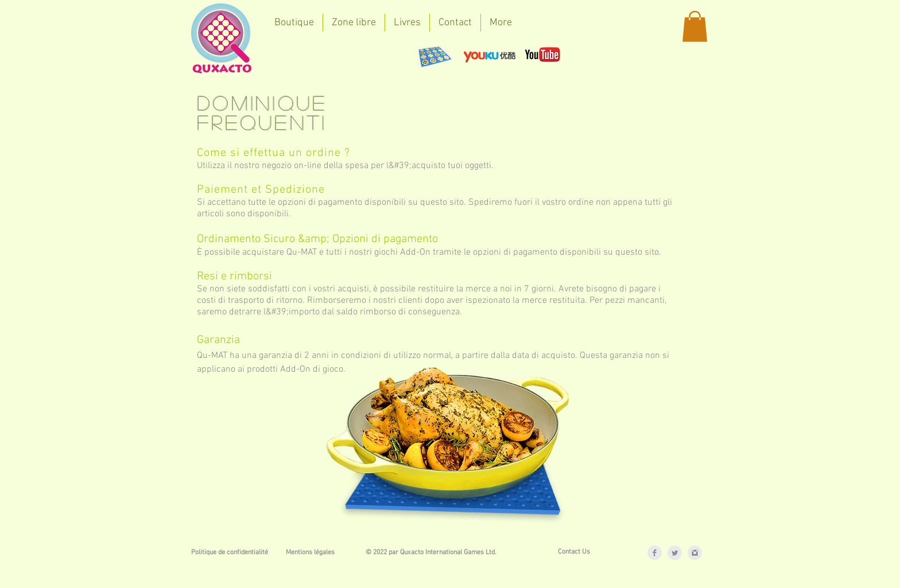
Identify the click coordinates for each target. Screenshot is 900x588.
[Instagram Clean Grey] (695, 553)
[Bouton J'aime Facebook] (300, 54)
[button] (695, 26)
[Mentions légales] (310, 553)
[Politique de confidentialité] (230, 553)
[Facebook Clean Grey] (655, 553)
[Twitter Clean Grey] (675, 553)
